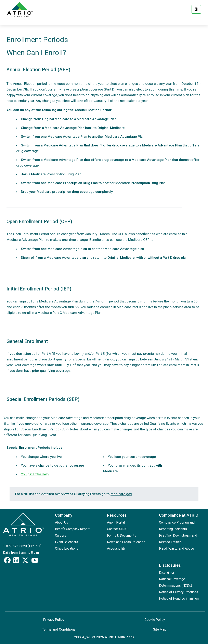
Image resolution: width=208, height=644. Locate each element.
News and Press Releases (126, 542)
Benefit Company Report (72, 529)
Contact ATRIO (117, 529)
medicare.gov (121, 494)
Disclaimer (167, 573)
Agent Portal (116, 522)
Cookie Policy (155, 620)
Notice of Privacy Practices (179, 592)
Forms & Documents (122, 535)
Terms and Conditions (59, 629)
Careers (61, 535)
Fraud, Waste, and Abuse (177, 548)
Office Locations (67, 548)
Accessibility (116, 548)
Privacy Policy (54, 620)
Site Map (160, 629)
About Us (62, 522)
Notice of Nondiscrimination (179, 599)
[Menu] (196, 9)
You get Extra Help (35, 474)
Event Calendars (67, 542)
